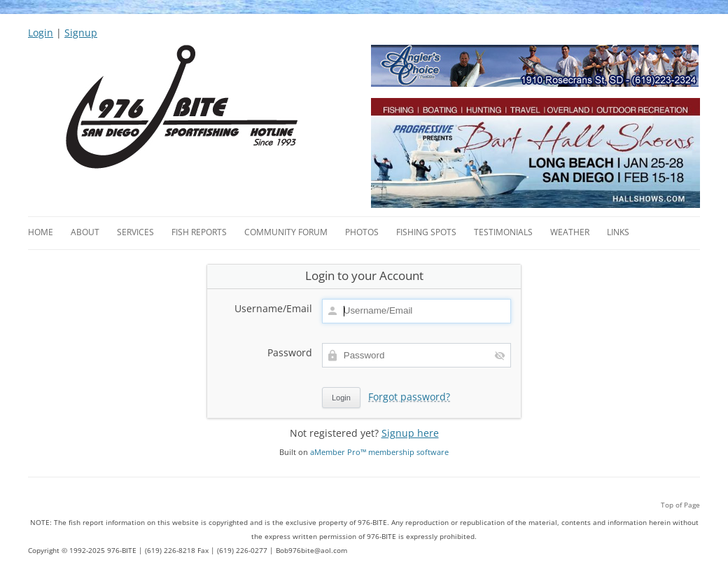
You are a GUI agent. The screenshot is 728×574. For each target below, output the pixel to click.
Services (135, 232)
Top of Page (680, 505)
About (85, 232)
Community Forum (286, 232)
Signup (81, 33)
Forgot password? (409, 397)
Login (41, 33)
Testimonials (503, 232)
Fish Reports (199, 232)
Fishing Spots (426, 232)
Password (290, 353)
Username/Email (273, 309)
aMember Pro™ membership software (379, 452)
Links (618, 232)
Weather (570, 232)
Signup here (410, 433)
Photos (362, 232)
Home (41, 232)
